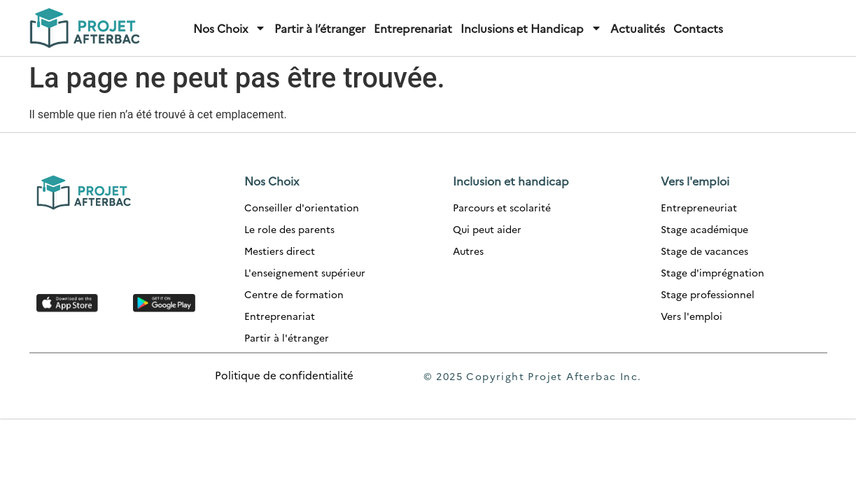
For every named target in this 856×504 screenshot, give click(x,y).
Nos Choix (230, 28)
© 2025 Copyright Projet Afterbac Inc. (533, 376)
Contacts (698, 28)
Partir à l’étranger (320, 28)
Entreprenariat (413, 28)
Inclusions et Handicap (531, 28)
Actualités (638, 28)
